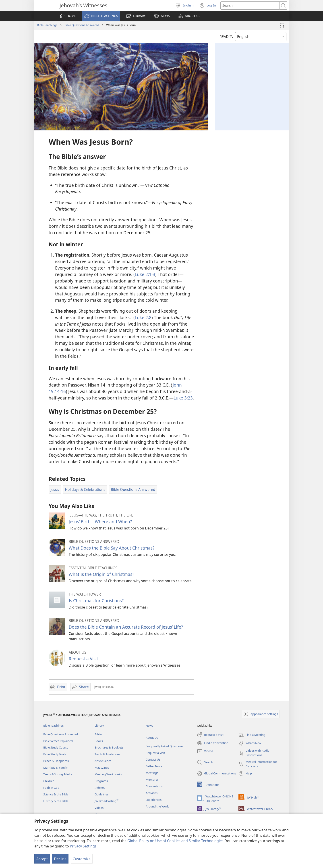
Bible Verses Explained (58, 741)
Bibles (98, 734)
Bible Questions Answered (82, 25)
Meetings (152, 773)
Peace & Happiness (56, 761)
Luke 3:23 (183, 398)
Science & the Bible (56, 794)
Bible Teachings (47, 25)
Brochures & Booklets (109, 747)
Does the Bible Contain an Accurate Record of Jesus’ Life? (126, 627)
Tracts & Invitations (107, 754)
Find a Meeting (252, 735)
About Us (152, 738)
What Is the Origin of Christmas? (101, 574)
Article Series (103, 761)
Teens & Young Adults (58, 774)
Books (99, 741)
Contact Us (153, 759)
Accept (42, 859)
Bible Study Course (56, 747)
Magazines (102, 768)
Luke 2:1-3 (145, 274)
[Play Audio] (282, 25)
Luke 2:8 (143, 317)
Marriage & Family (55, 768)
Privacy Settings (83, 846)
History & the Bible (56, 801)
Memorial (152, 780)
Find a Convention (213, 743)
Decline (60, 859)
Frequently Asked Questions (164, 746)
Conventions (154, 786)
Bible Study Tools (55, 754)
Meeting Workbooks (108, 774)
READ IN (226, 37)
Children (49, 781)
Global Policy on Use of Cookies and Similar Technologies (175, 841)
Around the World (158, 806)
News (149, 726)
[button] (101, 16)
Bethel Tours (154, 766)
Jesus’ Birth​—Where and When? (100, 522)
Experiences (154, 800)
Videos (99, 808)
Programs (101, 781)
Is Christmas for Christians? (96, 601)
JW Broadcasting (107, 801)
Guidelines (101, 794)
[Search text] (250, 5)
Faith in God (51, 788)
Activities (152, 793)
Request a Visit (83, 659)
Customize (82, 859)
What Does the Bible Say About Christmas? (112, 548)
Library (99, 726)
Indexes (100, 788)
